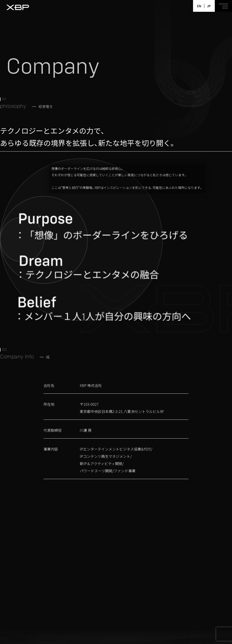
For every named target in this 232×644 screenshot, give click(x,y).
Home (101, 621)
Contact (210, 621)
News (150, 621)
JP (209, 6)
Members (134, 621)
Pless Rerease (169, 621)
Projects (116, 621)
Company (192, 621)
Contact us (135, 545)
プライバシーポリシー (152, 638)
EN (199, 6)
